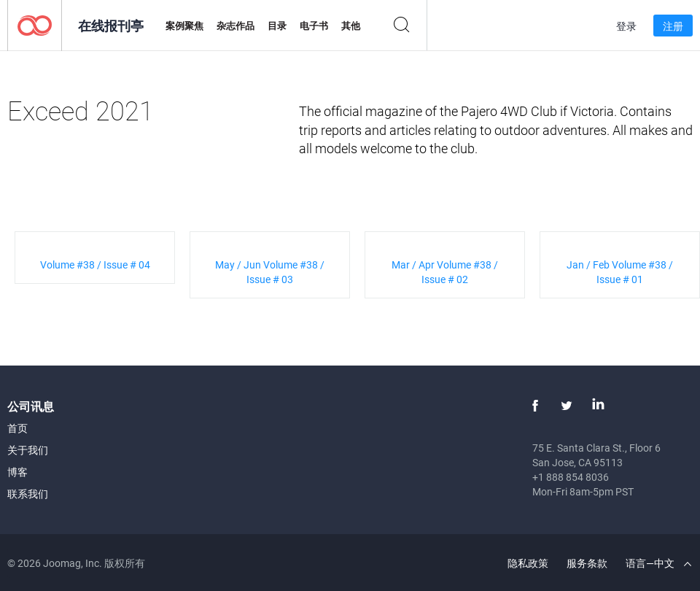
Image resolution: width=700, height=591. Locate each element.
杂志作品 (236, 26)
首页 (17, 428)
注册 (673, 26)
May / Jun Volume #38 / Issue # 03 (270, 272)
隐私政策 (528, 563)
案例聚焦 (184, 26)
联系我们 (28, 494)
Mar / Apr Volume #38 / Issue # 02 (445, 272)
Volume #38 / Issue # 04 (95, 264)
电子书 (314, 26)
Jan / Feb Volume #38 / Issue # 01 (620, 272)
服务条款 (587, 563)
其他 (351, 26)
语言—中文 (658, 563)
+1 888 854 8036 (571, 477)
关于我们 (28, 450)
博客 (17, 472)
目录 (277, 26)
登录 (626, 26)
